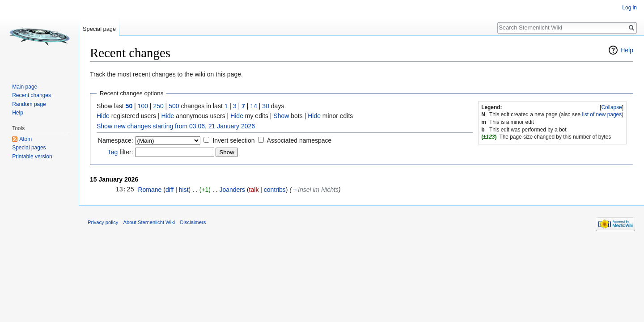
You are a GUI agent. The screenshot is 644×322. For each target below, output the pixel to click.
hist (184, 190)
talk (254, 190)
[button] (612, 107)
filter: (121, 152)
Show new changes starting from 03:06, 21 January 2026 (176, 126)
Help (627, 50)
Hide (103, 116)
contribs (275, 190)
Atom (25, 139)
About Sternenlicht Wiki (149, 222)
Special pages (29, 148)
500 (174, 106)
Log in (629, 8)
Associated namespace (299, 140)
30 (266, 106)
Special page (99, 29)
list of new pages (602, 114)
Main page (25, 87)
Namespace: (116, 140)
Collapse (611, 107)
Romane (150, 190)
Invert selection (233, 140)
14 (254, 106)
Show (281, 116)
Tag (113, 152)
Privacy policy (103, 222)
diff (169, 190)
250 (158, 106)
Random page (29, 104)
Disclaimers (193, 222)
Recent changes (32, 95)
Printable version (32, 157)
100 (143, 106)
